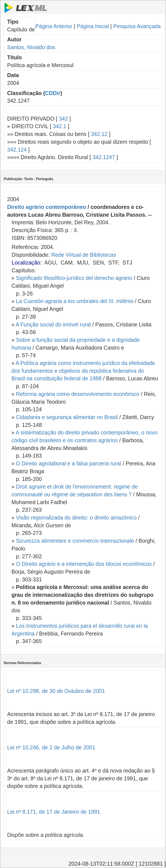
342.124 (17, 150)
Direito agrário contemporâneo (47, 207)
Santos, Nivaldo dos (31, 47)
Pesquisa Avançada (137, 26)
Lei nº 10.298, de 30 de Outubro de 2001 (56, 691)
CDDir (53, 93)
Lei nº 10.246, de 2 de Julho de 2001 (51, 747)
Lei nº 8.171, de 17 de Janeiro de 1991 (54, 812)
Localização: (27, 263)
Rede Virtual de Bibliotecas (84, 255)
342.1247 (104, 157)
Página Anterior (54, 26)
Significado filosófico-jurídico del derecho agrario (74, 278)
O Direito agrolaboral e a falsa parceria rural (69, 463)
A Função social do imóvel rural (53, 324)
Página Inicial (93, 26)
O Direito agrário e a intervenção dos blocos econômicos (84, 564)
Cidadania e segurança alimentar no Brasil (67, 417)
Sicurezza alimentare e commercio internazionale (75, 541)
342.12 (99, 134)
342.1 (60, 126)
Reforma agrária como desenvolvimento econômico (78, 394)
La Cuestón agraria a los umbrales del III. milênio (75, 301)
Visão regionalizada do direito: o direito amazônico (76, 518)
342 (63, 119)
